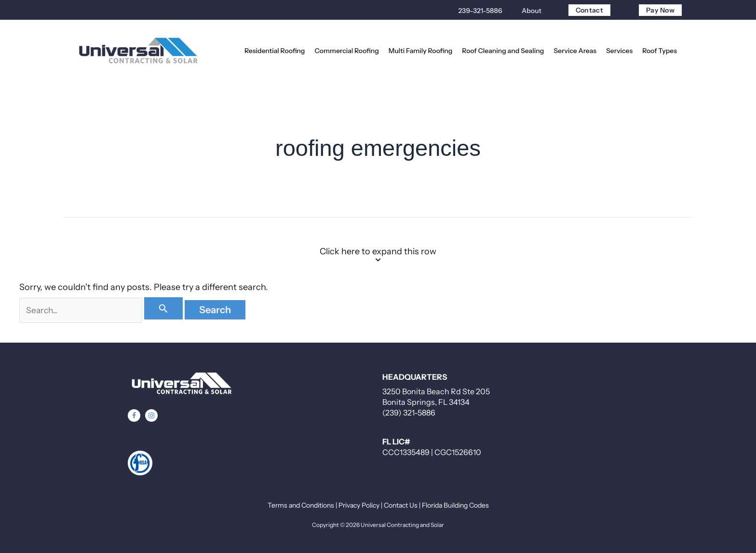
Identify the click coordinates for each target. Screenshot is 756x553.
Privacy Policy (359, 505)
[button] (134, 415)
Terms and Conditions (301, 505)
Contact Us (401, 505)
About (532, 11)
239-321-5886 (480, 11)
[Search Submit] (167, 308)
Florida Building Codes (455, 505)
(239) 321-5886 (409, 413)
